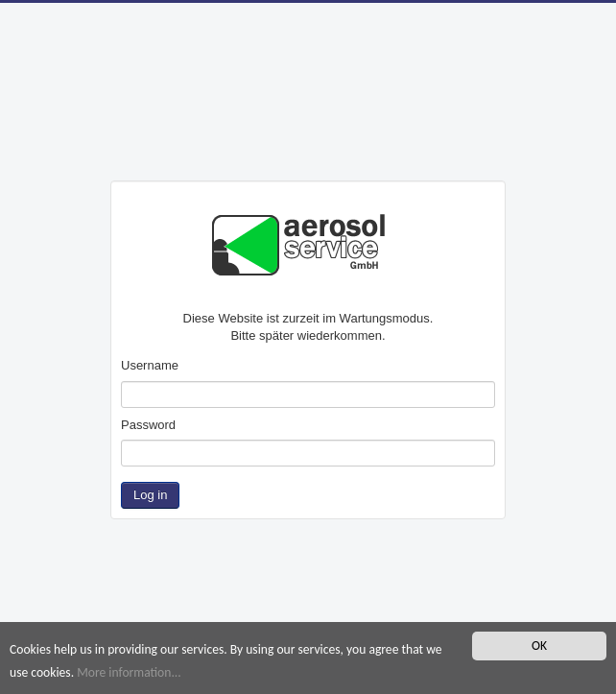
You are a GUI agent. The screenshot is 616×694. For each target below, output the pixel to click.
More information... (129, 672)
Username (150, 365)
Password (148, 425)
